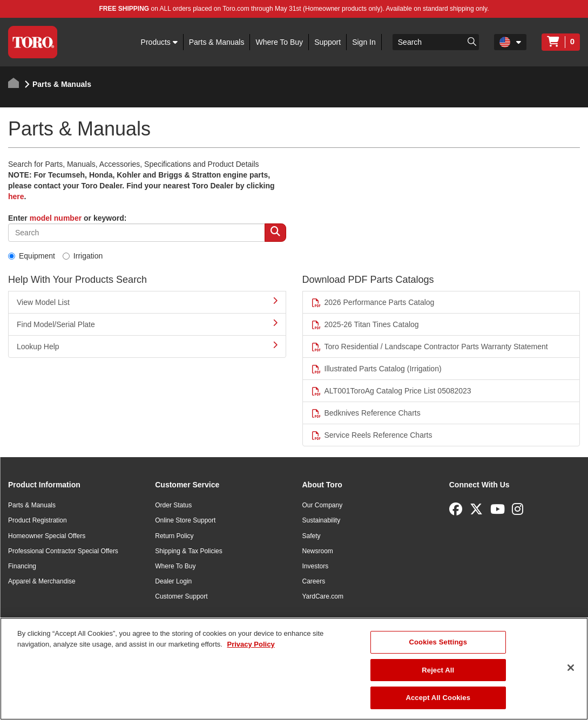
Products (159, 42)
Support (327, 42)
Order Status (173, 505)
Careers (314, 581)
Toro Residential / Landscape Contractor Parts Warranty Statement (430, 347)
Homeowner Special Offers (47, 536)
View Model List (147, 302)
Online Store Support (185, 520)
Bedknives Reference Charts (366, 413)
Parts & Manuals (217, 42)
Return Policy (174, 536)
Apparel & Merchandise (42, 581)
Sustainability (322, 520)
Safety (312, 536)
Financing (22, 566)
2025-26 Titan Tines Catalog (365, 325)
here (16, 196)
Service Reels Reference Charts (372, 435)
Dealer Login (173, 581)
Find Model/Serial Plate (147, 324)
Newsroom (318, 551)
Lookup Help (147, 346)
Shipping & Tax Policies (189, 551)
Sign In (364, 42)
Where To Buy (279, 42)
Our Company (323, 505)
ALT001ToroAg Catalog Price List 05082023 (391, 391)
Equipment (32, 256)
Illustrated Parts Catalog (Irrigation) (376, 369)
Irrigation (83, 256)
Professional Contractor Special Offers (63, 551)
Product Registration (38, 520)
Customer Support (181, 596)
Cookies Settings (438, 642)
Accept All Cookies (438, 698)
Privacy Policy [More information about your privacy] (251, 644)
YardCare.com (323, 596)
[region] (294, 669)
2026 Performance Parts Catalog (373, 303)
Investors (316, 566)
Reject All (438, 670)
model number (56, 218)
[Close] (571, 668)
